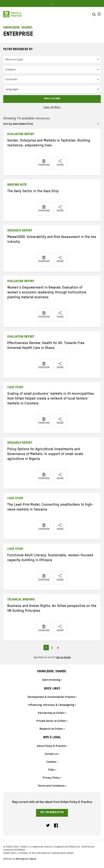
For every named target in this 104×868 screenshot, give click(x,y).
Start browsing (51, 680)
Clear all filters (52, 107)
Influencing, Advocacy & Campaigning (51, 705)
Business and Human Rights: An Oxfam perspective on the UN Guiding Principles (52, 609)
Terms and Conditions (51, 786)
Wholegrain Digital (26, 859)
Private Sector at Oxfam (51, 721)
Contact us (51, 754)
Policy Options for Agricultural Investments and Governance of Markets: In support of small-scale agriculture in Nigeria (45, 455)
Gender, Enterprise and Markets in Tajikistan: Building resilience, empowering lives (49, 143)
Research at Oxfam (51, 729)
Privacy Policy (51, 778)
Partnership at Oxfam (51, 713)
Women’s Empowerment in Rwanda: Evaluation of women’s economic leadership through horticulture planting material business (47, 293)
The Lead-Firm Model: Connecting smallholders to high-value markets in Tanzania (50, 508)
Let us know (63, 657)
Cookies (51, 762)
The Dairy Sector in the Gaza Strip (33, 192)
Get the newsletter (52, 813)
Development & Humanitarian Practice (51, 697)
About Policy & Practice (51, 746)
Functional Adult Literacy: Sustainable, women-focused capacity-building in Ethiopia (50, 558)
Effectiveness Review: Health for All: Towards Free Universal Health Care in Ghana (46, 346)
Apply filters (52, 99)
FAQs (51, 770)
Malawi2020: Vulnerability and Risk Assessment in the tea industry (52, 240)
